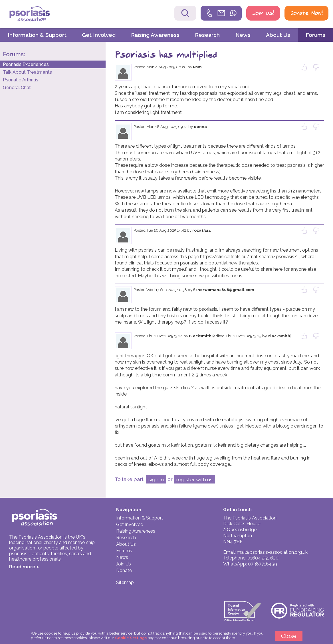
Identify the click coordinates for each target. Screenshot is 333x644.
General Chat (17, 88)
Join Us (124, 564)
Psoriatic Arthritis (21, 80)
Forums (315, 35)
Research (207, 35)
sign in (156, 479)
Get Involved (99, 35)
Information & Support (37, 35)
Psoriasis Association (42, 15)
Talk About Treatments (27, 72)
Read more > (24, 567)
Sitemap (125, 582)
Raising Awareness (155, 35)
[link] (221, 13)
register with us (194, 479)
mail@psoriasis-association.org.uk (272, 552)
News (243, 35)
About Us (278, 35)
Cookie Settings (131, 638)
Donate (124, 570)
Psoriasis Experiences (26, 64)
